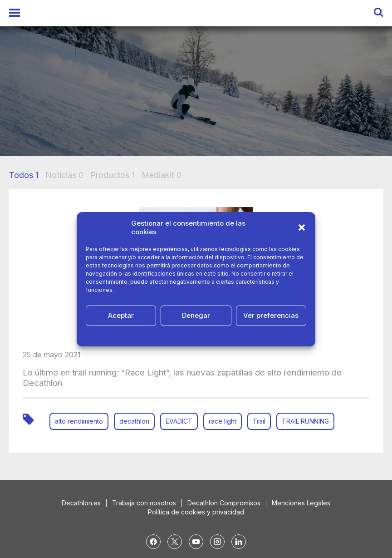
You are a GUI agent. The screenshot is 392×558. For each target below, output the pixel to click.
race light (223, 421)
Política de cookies (147, 336)
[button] (302, 227)
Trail (259, 421)
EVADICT (179, 421)
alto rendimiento (79, 421)
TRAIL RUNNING (305, 421)
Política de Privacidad (206, 336)
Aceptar (121, 315)
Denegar (196, 315)
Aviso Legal (255, 336)
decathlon (134, 421)
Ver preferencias (271, 315)
